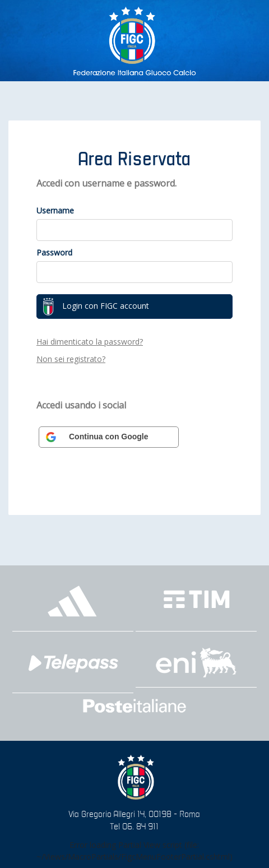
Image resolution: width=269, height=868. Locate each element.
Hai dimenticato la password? (90, 342)
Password (54, 252)
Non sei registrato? (71, 359)
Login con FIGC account (96, 307)
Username (55, 210)
